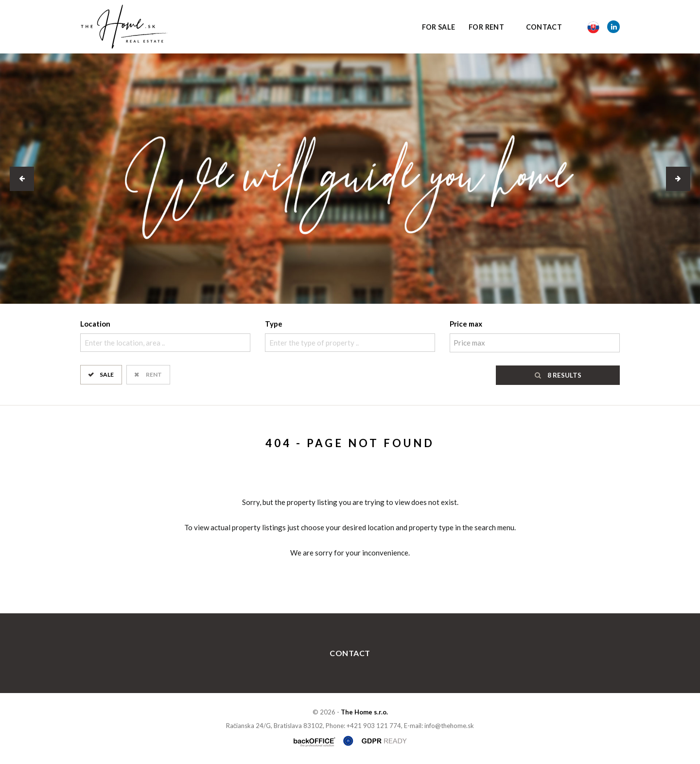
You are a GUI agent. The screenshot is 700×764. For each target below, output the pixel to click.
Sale (107, 374)
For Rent (486, 27)
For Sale (439, 27)
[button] (22, 179)
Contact (544, 27)
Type (274, 324)
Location (95, 324)
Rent (154, 374)
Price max (466, 324)
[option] (350, 179)
